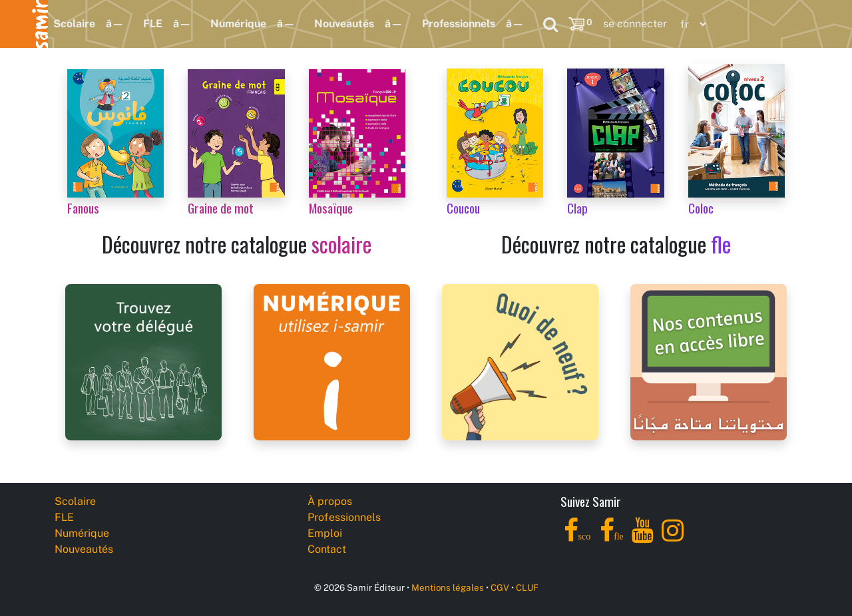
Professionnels (459, 24)
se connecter (635, 24)
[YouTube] (643, 538)
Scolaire (74, 24)
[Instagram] (673, 538)
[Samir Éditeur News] (520, 361)
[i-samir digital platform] (332, 361)
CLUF (527, 587)
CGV (500, 587)
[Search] (550, 24)
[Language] (690, 24)
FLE (153, 24)
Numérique (238, 24)
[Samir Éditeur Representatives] (143, 361)
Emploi (325, 533)
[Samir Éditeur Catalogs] (709, 361)
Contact (327, 549)
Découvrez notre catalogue (237, 244)
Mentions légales (448, 587)
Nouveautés (344, 24)
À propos (330, 501)
